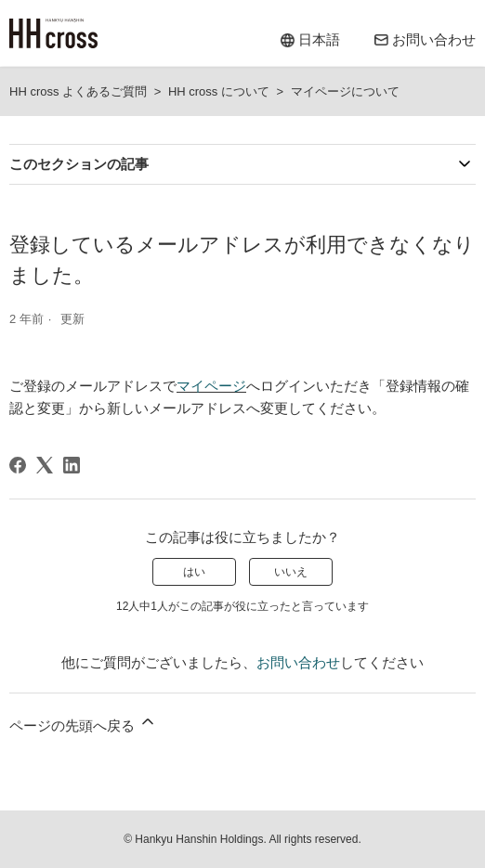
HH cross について (219, 91)
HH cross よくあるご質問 (78, 91)
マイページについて (345, 91)
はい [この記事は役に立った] (194, 572)
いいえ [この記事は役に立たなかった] (291, 572)
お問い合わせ (298, 662)
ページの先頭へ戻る (83, 723)
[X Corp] (45, 465)
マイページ (211, 386)
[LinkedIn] (72, 465)
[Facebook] (18, 465)
